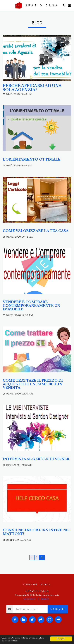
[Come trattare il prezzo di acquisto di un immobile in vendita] (37, 384)
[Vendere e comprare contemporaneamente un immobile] (37, 306)
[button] (4, 5)
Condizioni (29, 599)
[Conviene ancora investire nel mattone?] (37, 532)
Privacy (45, 599)
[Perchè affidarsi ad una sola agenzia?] (37, 88)
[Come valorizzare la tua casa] (37, 231)
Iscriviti (58, 609)
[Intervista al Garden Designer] (37, 459)
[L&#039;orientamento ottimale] (37, 160)
